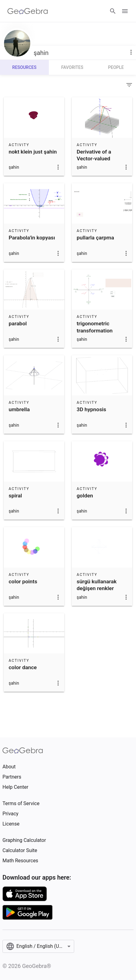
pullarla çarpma (95, 238)
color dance (23, 667)
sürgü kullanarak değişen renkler (97, 585)
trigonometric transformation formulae (95, 330)
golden (85, 496)
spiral (15, 496)
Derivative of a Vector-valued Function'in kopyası (100, 159)
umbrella (19, 409)
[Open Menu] (125, 11)
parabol (18, 323)
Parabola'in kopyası (32, 238)
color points (23, 581)
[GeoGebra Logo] (28, 11)
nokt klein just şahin (33, 152)
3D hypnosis (91, 409)
